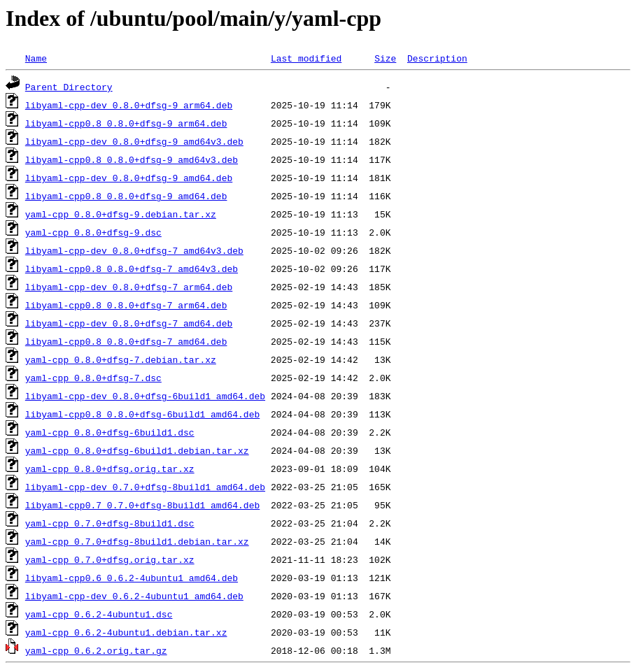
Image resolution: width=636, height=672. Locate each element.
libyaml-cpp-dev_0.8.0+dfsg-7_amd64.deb (129, 323)
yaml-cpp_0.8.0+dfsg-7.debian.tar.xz (121, 359)
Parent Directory (69, 87)
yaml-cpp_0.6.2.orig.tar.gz (96, 650)
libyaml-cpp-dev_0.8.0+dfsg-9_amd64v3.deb (134, 141)
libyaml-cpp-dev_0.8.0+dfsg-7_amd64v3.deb (134, 250)
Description (437, 58)
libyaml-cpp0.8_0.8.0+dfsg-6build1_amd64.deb (142, 414)
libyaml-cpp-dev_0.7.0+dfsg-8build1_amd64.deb (145, 487)
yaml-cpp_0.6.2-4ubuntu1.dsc (99, 614)
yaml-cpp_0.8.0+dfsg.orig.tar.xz (110, 469)
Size (385, 58)
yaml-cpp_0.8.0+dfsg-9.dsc (93, 232)
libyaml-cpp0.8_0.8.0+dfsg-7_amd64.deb (126, 341)
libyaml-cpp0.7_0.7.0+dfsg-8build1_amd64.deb (142, 505)
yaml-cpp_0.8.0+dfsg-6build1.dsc (110, 432)
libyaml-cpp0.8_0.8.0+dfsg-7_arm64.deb (126, 305)
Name (36, 58)
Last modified (306, 58)
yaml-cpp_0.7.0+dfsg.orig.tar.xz (110, 559)
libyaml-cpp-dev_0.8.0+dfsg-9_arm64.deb (129, 105)
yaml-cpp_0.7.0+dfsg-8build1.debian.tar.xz (137, 541)
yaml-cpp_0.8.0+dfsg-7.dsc (93, 378)
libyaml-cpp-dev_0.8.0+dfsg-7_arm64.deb (129, 287)
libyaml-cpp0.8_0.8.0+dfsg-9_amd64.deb (126, 196)
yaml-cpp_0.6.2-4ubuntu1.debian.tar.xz (126, 632)
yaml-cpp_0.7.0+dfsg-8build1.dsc (110, 523)
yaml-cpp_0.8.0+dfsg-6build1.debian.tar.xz (137, 450)
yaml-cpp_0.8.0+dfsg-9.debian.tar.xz (121, 214)
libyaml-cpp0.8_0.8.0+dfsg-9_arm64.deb (126, 123)
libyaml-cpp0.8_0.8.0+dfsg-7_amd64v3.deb (132, 269)
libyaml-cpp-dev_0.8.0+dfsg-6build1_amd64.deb (145, 396)
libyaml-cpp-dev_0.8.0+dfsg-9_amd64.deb (129, 178)
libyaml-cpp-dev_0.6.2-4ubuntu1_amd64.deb (134, 596)
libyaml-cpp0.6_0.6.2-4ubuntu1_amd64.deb (132, 578)
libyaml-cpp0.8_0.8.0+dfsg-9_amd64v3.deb (132, 159)
